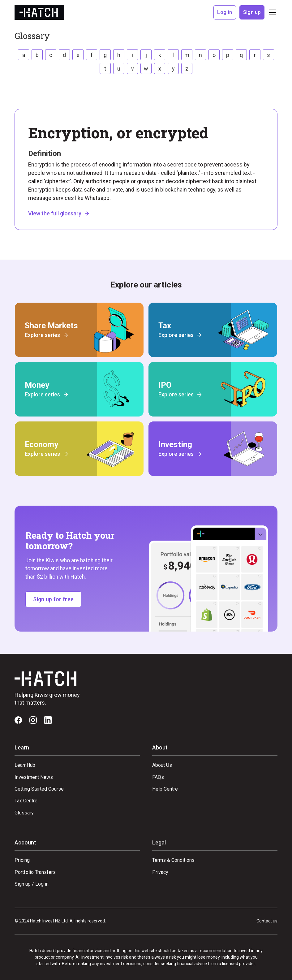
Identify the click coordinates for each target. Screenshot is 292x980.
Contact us (267, 921)
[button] (271, 12)
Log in (225, 12)
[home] (39, 12)
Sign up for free (53, 599)
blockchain (174, 190)
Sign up (252, 12)
